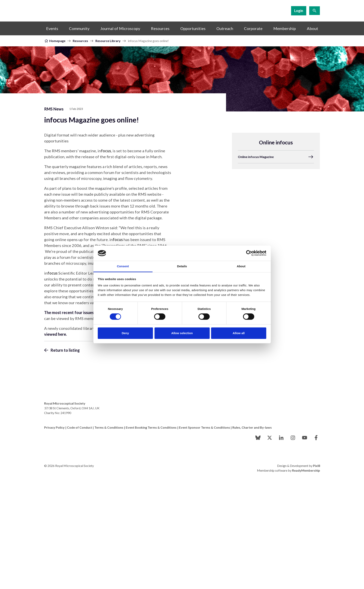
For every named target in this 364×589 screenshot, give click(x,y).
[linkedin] (281, 438)
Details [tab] (182, 266)
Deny (125, 333)
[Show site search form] (315, 11)
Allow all (239, 333)
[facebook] (316, 438)
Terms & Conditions (109, 427)
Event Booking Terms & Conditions (151, 427)
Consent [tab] (123, 266)
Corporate (253, 28)
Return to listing (65, 350)
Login (299, 11)
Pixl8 (317, 466)
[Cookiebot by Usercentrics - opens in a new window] (249, 253)
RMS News (54, 109)
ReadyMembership (306, 470)
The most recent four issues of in (78, 312)
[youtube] (304, 438)
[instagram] (293, 438)
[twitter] (270, 438)
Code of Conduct (80, 427)
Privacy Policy (54, 427)
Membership (285, 28)
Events (52, 28)
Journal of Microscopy (120, 28)
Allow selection (182, 333)
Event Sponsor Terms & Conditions (204, 427)
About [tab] (241, 266)
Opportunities (193, 28)
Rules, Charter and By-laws (252, 427)
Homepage (57, 41)
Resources (160, 28)
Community (79, 28)
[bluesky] (258, 438)
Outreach (225, 28)
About (312, 28)
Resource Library (108, 41)
